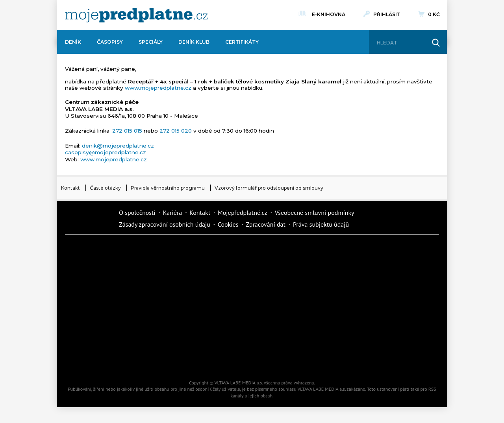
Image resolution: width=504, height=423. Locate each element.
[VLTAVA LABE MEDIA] (136, 15)
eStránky (362, 305)
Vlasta (94, 305)
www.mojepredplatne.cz (158, 88)
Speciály (151, 42)
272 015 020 (176, 131)
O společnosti (137, 212)
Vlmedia (89, 218)
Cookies (228, 224)
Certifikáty (242, 42)
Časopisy (110, 42)
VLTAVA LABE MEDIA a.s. (239, 383)
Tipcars (362, 278)
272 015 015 (127, 131)
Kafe (228, 278)
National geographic (295, 333)
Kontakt (70, 188)
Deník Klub (194, 42)
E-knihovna (329, 13)
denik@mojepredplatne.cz (118, 146)
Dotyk (161, 250)
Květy (161, 305)
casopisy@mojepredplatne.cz (106, 152)
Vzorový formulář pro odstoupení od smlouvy (269, 188)
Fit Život (228, 250)
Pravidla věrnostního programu (168, 188)
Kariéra (172, 212)
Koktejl (295, 360)
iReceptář (295, 278)
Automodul (94, 360)
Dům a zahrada (362, 250)
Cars (94, 333)
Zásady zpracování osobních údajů (165, 224)
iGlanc (228, 360)
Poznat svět (161, 360)
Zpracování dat (266, 224)
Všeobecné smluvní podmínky (315, 212)
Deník (73, 42)
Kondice (94, 278)
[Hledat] (401, 43)
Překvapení (228, 333)
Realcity (161, 278)
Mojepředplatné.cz (243, 212)
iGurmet (161, 333)
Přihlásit (387, 14)
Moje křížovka (295, 250)
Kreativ (362, 333)
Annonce (228, 305)
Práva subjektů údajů (321, 224)
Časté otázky (105, 188)
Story (295, 305)
